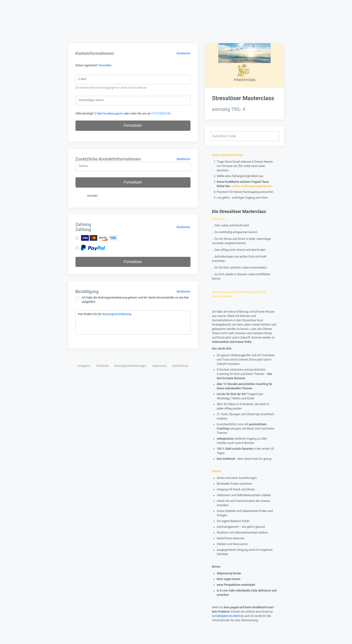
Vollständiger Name (91, 100)
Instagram (84, 366)
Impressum (159, 366)
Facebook (102, 366)
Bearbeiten (183, 53)
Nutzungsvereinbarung (117, 314)
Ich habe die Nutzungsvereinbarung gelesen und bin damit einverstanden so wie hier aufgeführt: (132, 300)
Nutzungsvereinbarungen (130, 366)
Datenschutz (180, 366)
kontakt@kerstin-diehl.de (228, 616)
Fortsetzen (133, 125)
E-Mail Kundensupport (109, 114)
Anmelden (105, 65)
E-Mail (82, 79)
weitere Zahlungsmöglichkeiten (252, 186)
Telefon (83, 166)
